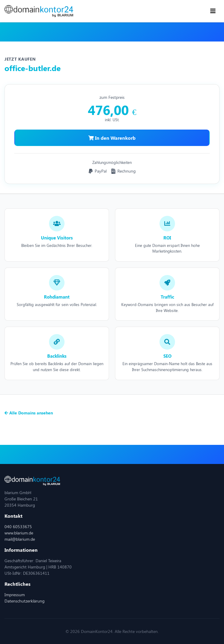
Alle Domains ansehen (29, 413)
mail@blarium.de (20, 539)
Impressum (15, 595)
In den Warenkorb (112, 138)
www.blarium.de (19, 533)
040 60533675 (18, 527)
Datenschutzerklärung (24, 601)
